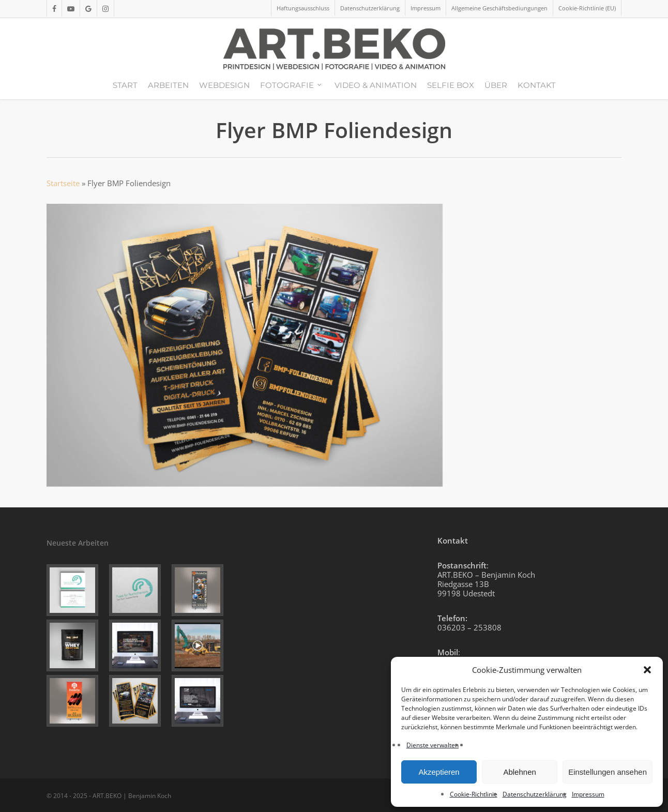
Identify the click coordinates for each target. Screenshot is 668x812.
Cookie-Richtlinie (474, 794)
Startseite (63, 183)
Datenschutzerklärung (535, 794)
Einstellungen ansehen (608, 772)
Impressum (588, 794)
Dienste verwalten (432, 745)
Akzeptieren (439, 772)
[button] (647, 670)
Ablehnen (519, 772)
